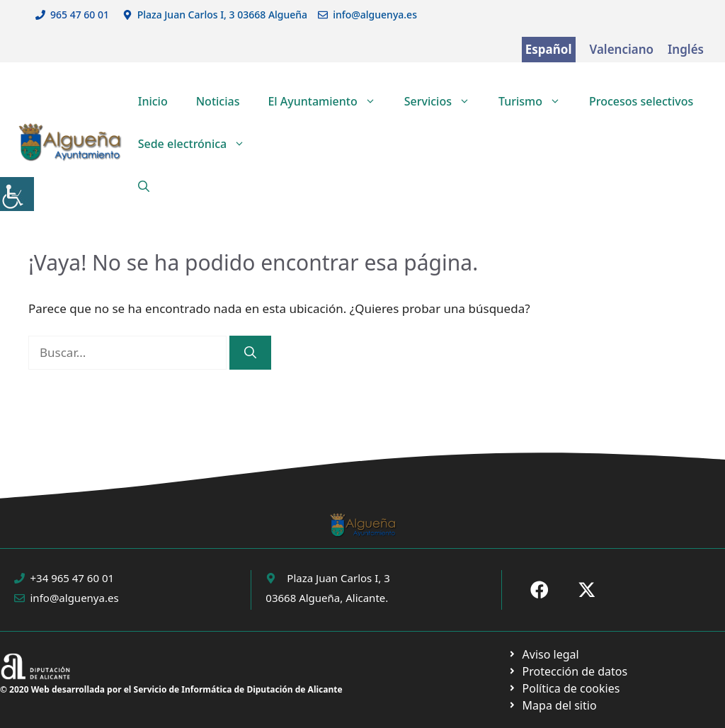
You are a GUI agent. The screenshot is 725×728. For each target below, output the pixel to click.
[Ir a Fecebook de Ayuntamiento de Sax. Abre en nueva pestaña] (540, 590)
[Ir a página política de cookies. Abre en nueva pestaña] (567, 671)
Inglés (686, 49)
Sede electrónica (199, 144)
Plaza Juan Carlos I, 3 (338, 578)
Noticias (218, 101)
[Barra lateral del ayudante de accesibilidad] (17, 194)
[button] (144, 186)
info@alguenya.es (375, 15)
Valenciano (622, 49)
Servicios (444, 101)
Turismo (537, 101)
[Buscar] (250, 353)
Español (549, 49)
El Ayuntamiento (329, 101)
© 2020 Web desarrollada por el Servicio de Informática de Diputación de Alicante (171, 689)
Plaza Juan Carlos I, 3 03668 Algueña (223, 15)
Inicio (153, 101)
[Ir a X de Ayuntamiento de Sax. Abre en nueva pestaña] (587, 590)
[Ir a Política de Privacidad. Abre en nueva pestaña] (543, 654)
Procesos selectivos (641, 101)
